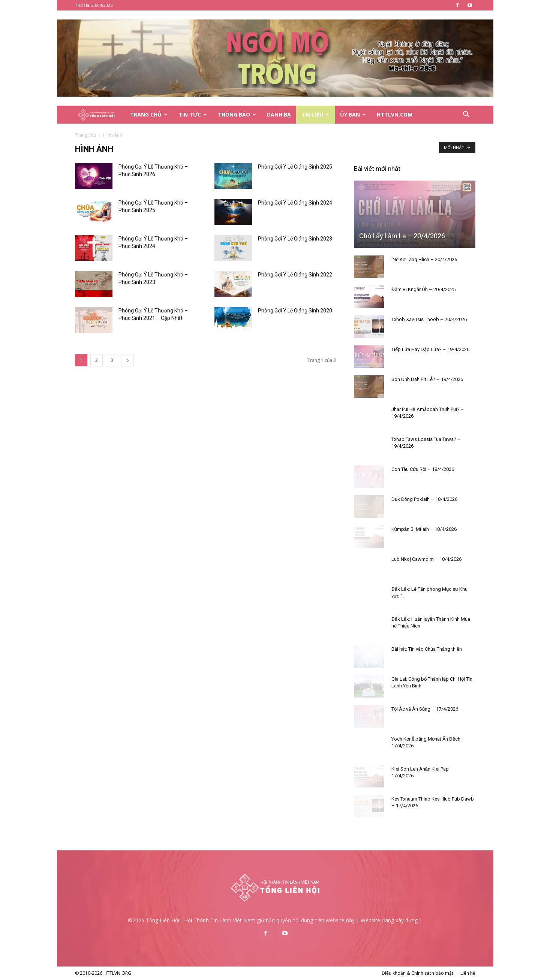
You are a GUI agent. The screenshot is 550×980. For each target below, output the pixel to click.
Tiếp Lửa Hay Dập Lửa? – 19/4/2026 (430, 349)
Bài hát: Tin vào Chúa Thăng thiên (427, 649)
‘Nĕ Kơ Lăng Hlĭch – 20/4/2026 (424, 259)
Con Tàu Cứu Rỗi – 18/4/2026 (423, 469)
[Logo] (100, 115)
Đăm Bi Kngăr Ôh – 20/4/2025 (423, 289)
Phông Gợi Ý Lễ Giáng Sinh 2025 (295, 167)
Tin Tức (193, 114)
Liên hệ (468, 973)
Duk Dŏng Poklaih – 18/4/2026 (424, 499)
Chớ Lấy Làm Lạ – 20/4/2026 (402, 236)
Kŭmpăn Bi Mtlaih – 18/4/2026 (424, 529)
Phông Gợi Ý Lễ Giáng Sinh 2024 (295, 203)
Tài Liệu (315, 114)
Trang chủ (85, 135)
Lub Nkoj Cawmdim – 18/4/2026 (426, 559)
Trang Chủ (149, 114)
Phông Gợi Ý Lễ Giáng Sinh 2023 (295, 239)
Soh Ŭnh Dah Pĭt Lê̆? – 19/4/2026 (427, 379)
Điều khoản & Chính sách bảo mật (417, 973)
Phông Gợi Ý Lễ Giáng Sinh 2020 (295, 311)
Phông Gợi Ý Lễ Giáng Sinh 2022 (295, 275)
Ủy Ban (353, 114)
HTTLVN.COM (395, 114)
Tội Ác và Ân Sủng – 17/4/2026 (425, 709)
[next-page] (127, 360)
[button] (466, 115)
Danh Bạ (279, 114)
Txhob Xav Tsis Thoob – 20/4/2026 (429, 319)
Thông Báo (237, 114)
